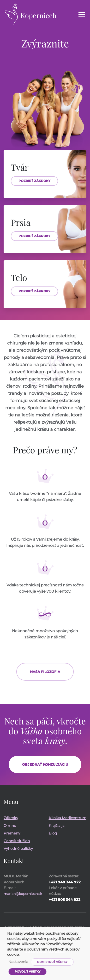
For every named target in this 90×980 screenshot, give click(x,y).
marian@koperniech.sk (23, 894)
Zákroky (11, 818)
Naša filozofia (45, 676)
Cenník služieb (17, 841)
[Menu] (82, 14)
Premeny (12, 833)
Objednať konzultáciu (45, 764)
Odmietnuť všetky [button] (52, 962)
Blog (53, 833)
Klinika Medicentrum (68, 818)
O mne (10, 825)
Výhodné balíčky (18, 849)
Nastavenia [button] (18, 962)
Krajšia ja (57, 825)
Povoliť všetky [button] (27, 971)
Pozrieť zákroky (34, 181)
